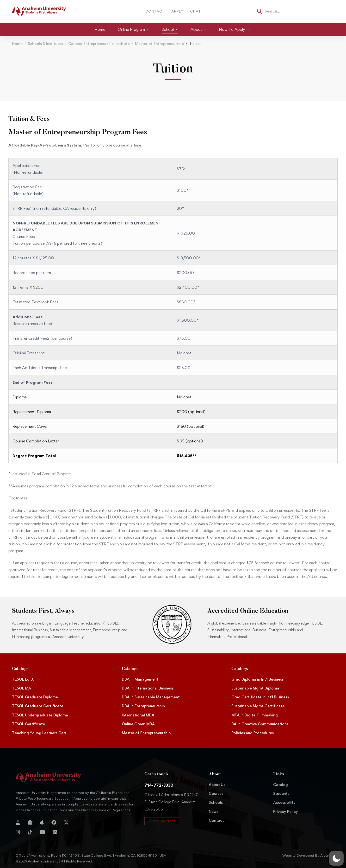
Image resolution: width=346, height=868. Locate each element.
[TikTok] (30, 832)
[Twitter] (66, 823)
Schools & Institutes (45, 44)
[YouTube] (42, 832)
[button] (162, 821)
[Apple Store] (42, 823)
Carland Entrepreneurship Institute (99, 44)
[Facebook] (54, 823)
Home (17, 44)
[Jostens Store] (30, 823)
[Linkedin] (55, 832)
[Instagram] (18, 832)
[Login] (18, 823)
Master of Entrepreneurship (159, 44)
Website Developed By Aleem (306, 855)
